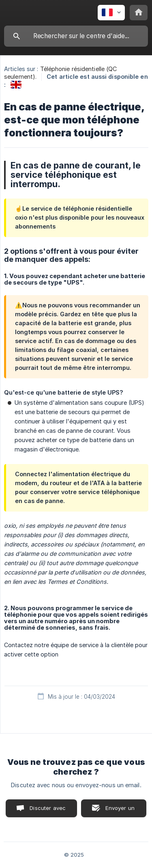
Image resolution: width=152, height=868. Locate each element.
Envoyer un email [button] (120, 811)
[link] (16, 85)
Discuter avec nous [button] (48, 811)
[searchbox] (76, 36)
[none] (111, 13)
